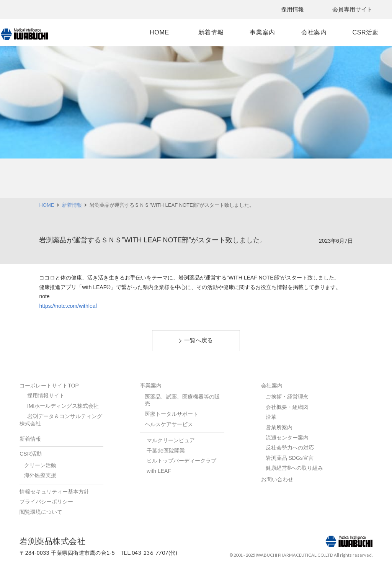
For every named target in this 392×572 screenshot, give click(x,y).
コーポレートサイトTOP (49, 386)
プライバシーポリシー (46, 502)
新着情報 (212, 32)
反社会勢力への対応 (290, 448)
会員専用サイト (352, 9)
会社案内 (303, 32)
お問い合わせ (277, 479)
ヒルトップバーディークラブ (181, 461)
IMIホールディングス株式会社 (63, 406)
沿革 (271, 417)
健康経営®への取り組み (294, 468)
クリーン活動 (40, 465)
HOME (166, 32)
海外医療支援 (40, 475)
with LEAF (159, 471)
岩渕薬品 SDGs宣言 (290, 458)
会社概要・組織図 (287, 407)
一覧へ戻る (198, 340)
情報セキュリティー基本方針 (54, 492)
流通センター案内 (287, 438)
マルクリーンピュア (171, 440)
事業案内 (257, 32)
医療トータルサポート (171, 414)
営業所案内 (279, 427)
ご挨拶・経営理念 (287, 397)
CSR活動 (349, 32)
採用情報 (292, 9)
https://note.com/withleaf (68, 306)
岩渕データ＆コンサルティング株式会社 (61, 420)
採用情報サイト (46, 395)
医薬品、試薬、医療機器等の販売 (182, 400)
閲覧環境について (41, 512)
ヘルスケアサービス (169, 424)
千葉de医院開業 (166, 451)
